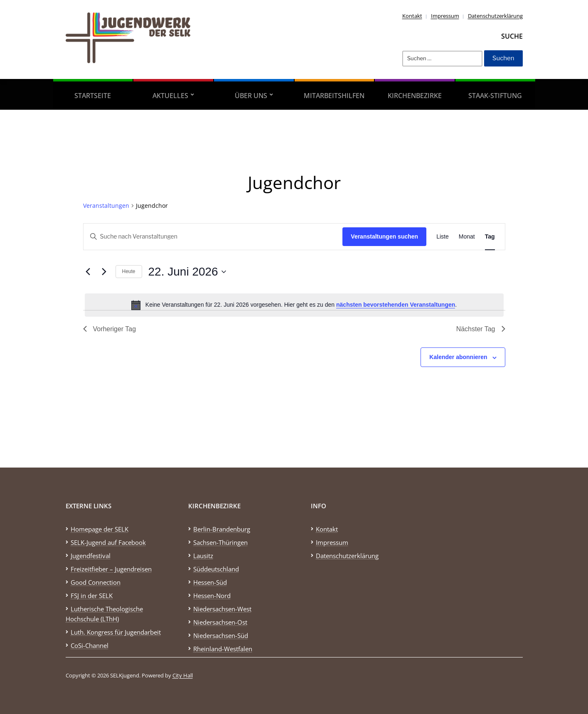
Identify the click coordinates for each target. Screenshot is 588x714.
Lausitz (203, 556)
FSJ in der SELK (92, 596)
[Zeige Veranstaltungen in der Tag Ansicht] (490, 237)
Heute (129, 271)
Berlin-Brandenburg (222, 529)
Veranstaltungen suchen (384, 236)
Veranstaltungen (106, 206)
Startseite (93, 96)
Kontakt (412, 16)
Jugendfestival (91, 556)
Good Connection (96, 582)
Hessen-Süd (210, 582)
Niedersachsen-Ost (220, 622)
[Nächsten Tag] (104, 272)
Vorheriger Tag (110, 329)
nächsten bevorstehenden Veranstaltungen (396, 305)
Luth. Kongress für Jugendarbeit (116, 632)
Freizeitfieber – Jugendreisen (111, 569)
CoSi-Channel (90, 645)
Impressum (445, 16)
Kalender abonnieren (458, 357)
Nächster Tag (481, 329)
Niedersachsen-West (222, 609)
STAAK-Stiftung (495, 96)
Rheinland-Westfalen (223, 649)
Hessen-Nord (212, 596)
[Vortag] (88, 272)
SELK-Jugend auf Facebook (108, 542)
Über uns (251, 96)
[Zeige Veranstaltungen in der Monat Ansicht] (467, 237)
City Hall (183, 675)
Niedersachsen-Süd (221, 635)
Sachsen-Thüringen (220, 542)
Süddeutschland (216, 569)
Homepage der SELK (100, 529)
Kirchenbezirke (415, 96)
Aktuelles (170, 96)
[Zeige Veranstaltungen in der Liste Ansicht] (443, 237)
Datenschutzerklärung (495, 16)
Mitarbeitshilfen (334, 96)
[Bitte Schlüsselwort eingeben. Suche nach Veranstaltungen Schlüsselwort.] (213, 237)
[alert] (294, 305)
